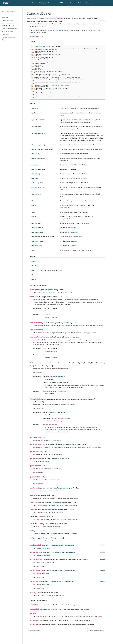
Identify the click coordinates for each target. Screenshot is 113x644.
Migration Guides (85, 3)
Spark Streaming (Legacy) (10, 29)
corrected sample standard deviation (64, 30)
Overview (35, 3)
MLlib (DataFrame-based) (10, 26)
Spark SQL (5, 17)
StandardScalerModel (95, 630)
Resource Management (9, 37)
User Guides (54, 3)
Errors (4, 40)
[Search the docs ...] (11, 12)
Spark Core (5, 34)
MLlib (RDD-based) (8, 31)
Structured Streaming (8, 23)
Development (74, 3)
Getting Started (44, 3)
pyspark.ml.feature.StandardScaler (62, 545)
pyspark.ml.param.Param (49, 290)
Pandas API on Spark (8, 20)
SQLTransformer (35, 630)
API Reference (64, 3)
